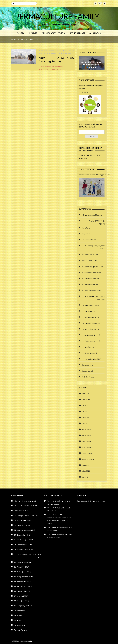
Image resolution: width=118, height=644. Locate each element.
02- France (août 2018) (90, 424)
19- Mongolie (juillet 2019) (24, 606)
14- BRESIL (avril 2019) (22, 581)
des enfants (86, 398)
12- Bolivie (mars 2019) (22, 572)
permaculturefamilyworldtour (52, 66)
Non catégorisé (20, 625)
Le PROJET (33, 33)
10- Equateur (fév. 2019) (90, 475)
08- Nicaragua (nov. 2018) (91, 460)
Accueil (21, 33)
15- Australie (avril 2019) (23, 586)
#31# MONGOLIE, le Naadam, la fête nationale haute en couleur (59, 509)
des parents (67, 54)
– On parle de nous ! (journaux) (93, 385)
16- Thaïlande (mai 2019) (23, 591)
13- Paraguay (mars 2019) (23, 577)
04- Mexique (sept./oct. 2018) (92, 436)
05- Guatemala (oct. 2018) (91, 442)
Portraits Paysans (20, 630)
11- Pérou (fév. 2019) (22, 567)
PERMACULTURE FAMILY (58, 16)
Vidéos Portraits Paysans (53, 33)
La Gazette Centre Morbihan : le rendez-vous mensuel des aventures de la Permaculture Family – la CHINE (60, 519)
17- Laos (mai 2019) (21, 596)
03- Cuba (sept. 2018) (89, 430)
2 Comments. (56, 69)
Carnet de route (77, 33)
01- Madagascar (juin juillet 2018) (95, 417)
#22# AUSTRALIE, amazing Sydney (56, 60)
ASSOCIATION (95, 33)
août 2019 (85, 487)
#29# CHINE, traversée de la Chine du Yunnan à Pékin (59, 536)
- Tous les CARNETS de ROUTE (51, 51)
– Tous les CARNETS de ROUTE (96, 392)
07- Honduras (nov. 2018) (91, 454)
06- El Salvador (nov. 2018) (91, 448)
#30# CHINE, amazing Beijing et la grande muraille (59, 529)
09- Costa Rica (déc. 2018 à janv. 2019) (95, 468)
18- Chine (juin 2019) (21, 601)
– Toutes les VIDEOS (89, 410)
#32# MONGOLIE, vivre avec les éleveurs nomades (92, 63)
